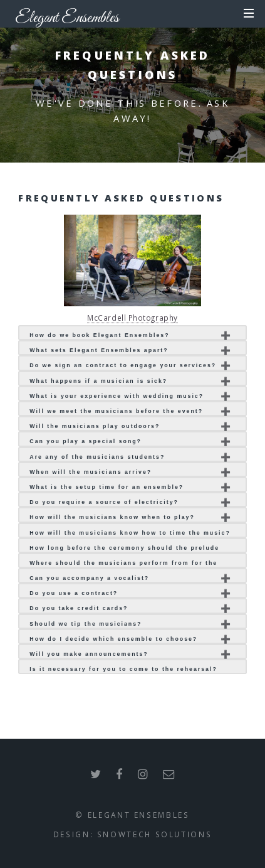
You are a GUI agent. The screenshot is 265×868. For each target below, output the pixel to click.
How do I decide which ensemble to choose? (113, 639)
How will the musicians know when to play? (112, 517)
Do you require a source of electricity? (104, 502)
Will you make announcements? (89, 654)
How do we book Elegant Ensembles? (99, 335)
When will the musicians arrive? (91, 472)
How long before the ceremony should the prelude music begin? (124, 549)
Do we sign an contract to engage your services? (123, 365)
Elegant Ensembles (67, 18)
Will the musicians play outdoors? (95, 426)
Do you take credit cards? (79, 608)
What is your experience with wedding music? (117, 396)
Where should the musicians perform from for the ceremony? (123, 564)
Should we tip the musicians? (86, 624)
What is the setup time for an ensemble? (107, 487)
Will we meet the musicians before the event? (116, 411)
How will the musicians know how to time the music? (130, 533)
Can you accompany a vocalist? (89, 578)
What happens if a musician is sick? (98, 381)
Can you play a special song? (86, 441)
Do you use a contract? (74, 593)
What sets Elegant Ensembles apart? (99, 350)
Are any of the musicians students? (97, 457)
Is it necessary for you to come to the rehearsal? (123, 669)
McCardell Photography (132, 318)
